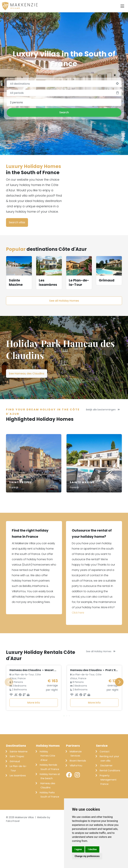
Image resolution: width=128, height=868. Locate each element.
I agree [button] (78, 849)
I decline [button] (92, 849)
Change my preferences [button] (87, 856)
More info (34, 744)
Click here (78, 613)
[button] (64, 757)
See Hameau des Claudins (27, 374)
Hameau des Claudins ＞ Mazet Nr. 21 (35, 711)
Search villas (17, 222)
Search (64, 112)
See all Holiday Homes (64, 301)
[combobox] (64, 102)
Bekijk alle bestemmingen (103, 410)
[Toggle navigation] (122, 6)
